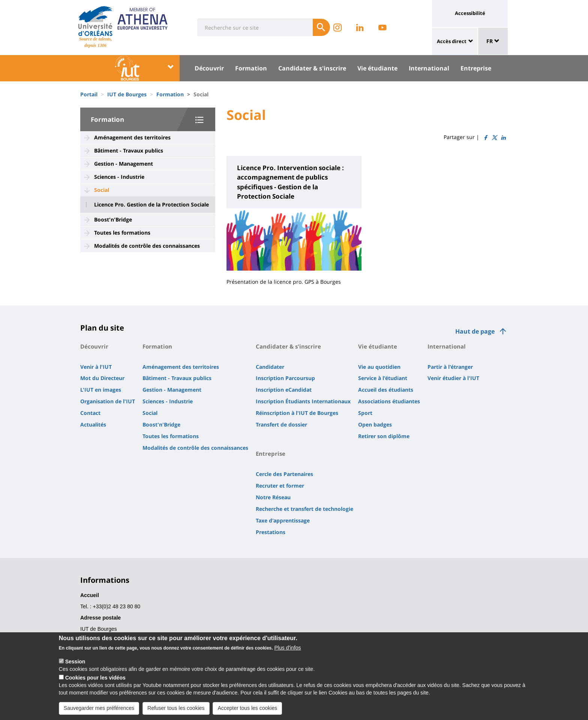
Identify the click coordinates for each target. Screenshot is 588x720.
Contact (90, 413)
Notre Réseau (273, 497)
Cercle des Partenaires (284, 474)
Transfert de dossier (281, 424)
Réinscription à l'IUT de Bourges (297, 413)
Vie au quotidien (379, 367)
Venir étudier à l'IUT (453, 378)
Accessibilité (470, 13)
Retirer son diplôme (384, 436)
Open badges (375, 424)
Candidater (270, 367)
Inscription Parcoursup (285, 378)
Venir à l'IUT (96, 367)
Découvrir (209, 68)
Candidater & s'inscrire (312, 68)
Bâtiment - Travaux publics (129, 150)
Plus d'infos (287, 651)
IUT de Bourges (127, 94)
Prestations (271, 532)
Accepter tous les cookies (247, 712)
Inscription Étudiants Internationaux (303, 401)
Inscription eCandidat (284, 390)
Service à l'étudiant (383, 378)
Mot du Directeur (102, 378)
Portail (89, 94)
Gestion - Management (124, 164)
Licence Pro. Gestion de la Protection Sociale (151, 205)
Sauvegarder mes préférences (99, 712)
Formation (251, 68)
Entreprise (476, 68)
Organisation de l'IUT (108, 401)
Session (75, 665)
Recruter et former (280, 486)
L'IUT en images (101, 390)
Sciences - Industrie (119, 177)
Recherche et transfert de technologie (304, 509)
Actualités (93, 424)
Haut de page (475, 331)
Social (102, 190)
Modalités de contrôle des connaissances (147, 246)
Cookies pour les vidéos (95, 681)
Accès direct (452, 41)
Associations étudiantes (389, 401)
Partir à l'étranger (450, 367)
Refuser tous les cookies (176, 712)
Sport (365, 413)
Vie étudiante (377, 68)
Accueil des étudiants (386, 390)
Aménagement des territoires (132, 137)
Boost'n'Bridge (113, 219)
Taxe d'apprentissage (283, 520)
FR (493, 41)
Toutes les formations (122, 233)
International (429, 68)
